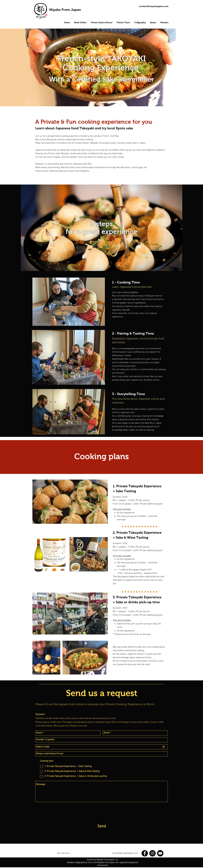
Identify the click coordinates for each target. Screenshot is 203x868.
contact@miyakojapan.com (125, 853)
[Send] (101, 826)
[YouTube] (160, 853)
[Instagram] (152, 853)
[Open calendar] (164, 747)
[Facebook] (145, 853)
